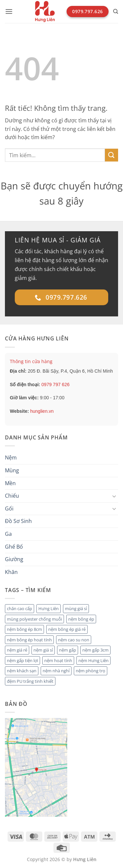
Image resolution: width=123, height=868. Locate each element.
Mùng (12, 470)
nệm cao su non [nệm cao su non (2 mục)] (74, 640)
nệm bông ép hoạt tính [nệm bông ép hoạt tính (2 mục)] (29, 640)
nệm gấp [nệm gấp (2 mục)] (68, 650)
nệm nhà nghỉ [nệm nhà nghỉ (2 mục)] (56, 671)
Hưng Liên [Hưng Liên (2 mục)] (49, 608)
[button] (9, 11)
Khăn (11, 572)
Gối (9, 508)
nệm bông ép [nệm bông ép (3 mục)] (81, 619)
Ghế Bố (14, 547)
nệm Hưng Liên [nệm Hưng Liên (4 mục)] (93, 660)
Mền (10, 483)
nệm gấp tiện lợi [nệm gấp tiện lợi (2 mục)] (22, 660)
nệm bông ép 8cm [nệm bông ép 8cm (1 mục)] (24, 629)
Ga (8, 534)
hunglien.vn (42, 411)
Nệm (11, 458)
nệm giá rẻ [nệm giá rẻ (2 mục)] (17, 650)
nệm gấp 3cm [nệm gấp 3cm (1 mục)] (95, 650)
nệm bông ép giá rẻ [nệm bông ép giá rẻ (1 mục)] (67, 629)
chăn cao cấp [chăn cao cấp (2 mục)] (20, 608)
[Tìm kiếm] (116, 12)
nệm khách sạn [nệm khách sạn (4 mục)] (22, 671)
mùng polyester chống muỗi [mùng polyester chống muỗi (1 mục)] (34, 619)
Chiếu (12, 496)
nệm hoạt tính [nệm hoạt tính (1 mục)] (58, 660)
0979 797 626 (55, 384)
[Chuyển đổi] (114, 496)
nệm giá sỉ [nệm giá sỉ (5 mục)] (43, 650)
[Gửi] (112, 155)
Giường (14, 559)
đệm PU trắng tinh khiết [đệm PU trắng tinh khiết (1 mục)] (30, 681)
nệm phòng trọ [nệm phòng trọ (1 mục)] (91, 671)
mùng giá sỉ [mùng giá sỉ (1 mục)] (76, 608)
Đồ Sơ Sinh (18, 521)
